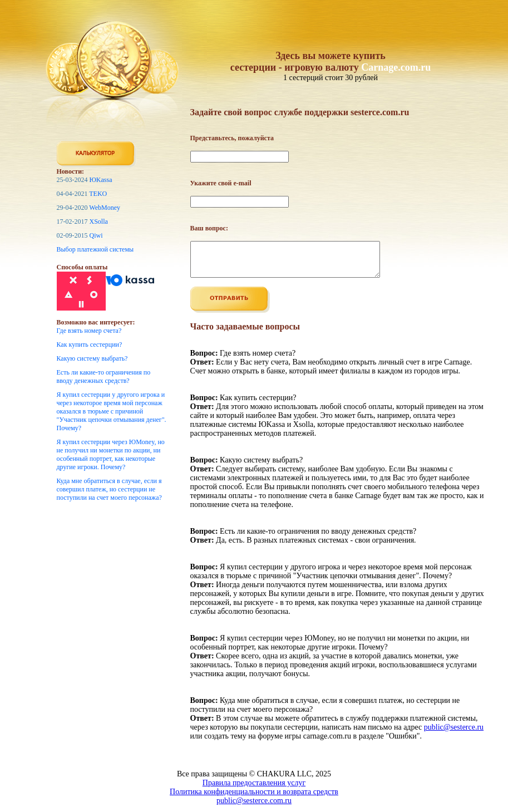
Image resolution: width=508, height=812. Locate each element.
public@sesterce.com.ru (254, 807)
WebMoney (105, 208)
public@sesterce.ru (454, 734)
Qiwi (96, 235)
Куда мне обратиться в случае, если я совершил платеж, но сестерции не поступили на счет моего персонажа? (109, 489)
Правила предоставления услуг (254, 789)
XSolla (99, 222)
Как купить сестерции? (90, 345)
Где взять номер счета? (89, 331)
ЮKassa (101, 180)
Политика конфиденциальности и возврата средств (254, 798)
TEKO (98, 194)
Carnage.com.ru (396, 67)
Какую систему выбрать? (92, 358)
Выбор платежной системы (95, 249)
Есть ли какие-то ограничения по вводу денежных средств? (104, 377)
